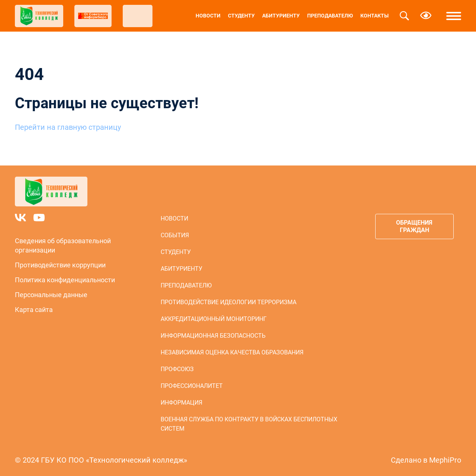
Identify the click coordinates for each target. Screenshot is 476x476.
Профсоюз (177, 369)
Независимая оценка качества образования (232, 352)
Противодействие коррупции (60, 265)
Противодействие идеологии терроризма (229, 302)
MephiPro (445, 460)
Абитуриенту (281, 16)
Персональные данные (51, 295)
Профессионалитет (192, 386)
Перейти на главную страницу (68, 127)
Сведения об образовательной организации (63, 245)
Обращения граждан (414, 226)
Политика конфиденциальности (65, 280)
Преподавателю (330, 16)
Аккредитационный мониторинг (214, 319)
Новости (208, 16)
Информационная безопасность (213, 336)
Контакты (374, 16)
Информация (181, 403)
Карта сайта (34, 310)
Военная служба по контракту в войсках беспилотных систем (249, 424)
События (175, 235)
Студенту (241, 16)
